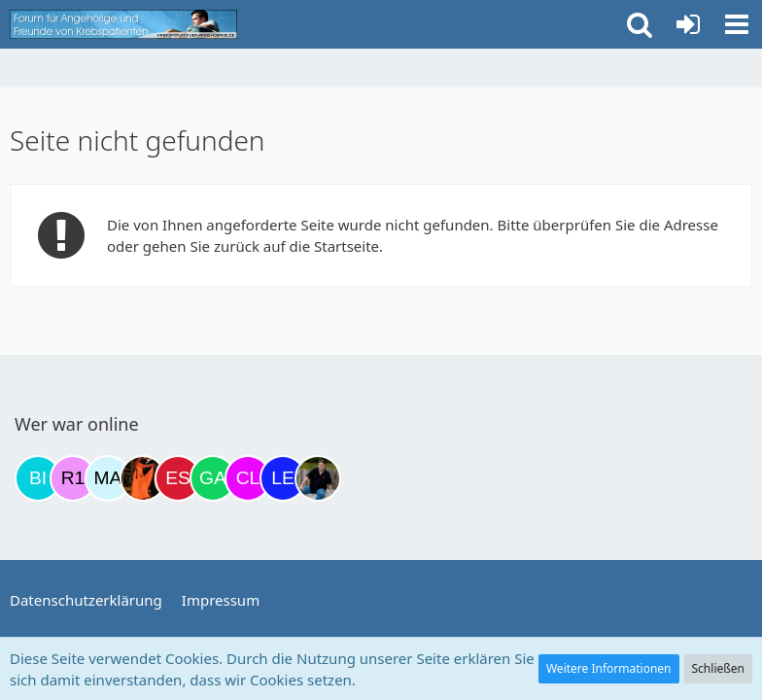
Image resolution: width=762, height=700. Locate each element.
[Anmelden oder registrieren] (688, 24)
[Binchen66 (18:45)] (38, 478)
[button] (737, 24)
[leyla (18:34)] (283, 478)
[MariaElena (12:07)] (108, 478)
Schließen (718, 668)
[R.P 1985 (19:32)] (73, 478)
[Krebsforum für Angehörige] (123, 24)
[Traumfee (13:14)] (143, 478)
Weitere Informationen (609, 668)
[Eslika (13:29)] (178, 478)
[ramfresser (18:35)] (318, 478)
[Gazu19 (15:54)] (213, 478)
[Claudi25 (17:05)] (248, 478)
